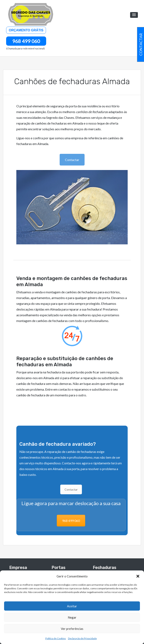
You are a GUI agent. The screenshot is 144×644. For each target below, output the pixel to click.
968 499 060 (26, 41)
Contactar (72, 160)
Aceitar (72, 606)
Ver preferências (72, 629)
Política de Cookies (56, 638)
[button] (138, 576)
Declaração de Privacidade (82, 638)
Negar (72, 617)
